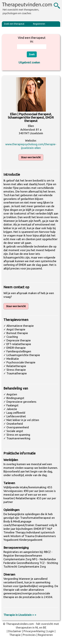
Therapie (15, 635)
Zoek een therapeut (14, 24)
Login (51, 631)
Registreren (39, 24)
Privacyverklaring (34, 631)
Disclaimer (15, 631)
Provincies (29, 635)
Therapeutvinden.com (20, 624)
